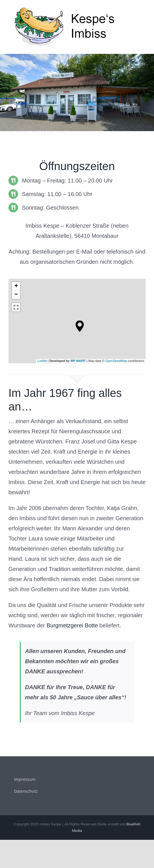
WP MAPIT (78, 361)
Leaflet (42, 361)
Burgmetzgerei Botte (72, 625)
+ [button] (16, 286)
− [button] (16, 295)
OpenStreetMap (116, 361)
